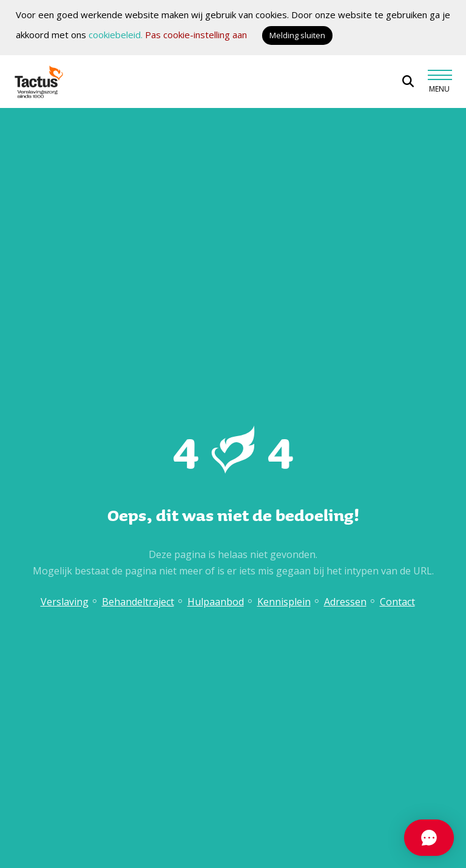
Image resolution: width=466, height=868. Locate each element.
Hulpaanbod (216, 602)
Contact (397, 602)
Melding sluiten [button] (297, 35)
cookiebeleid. (116, 35)
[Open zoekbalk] (408, 82)
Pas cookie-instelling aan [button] (196, 35)
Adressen (345, 602)
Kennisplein (284, 602)
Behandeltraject (138, 602)
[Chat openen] (373, 838)
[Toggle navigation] (439, 81)
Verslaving (65, 602)
